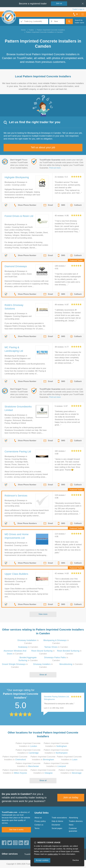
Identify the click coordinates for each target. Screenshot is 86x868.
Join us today (71, 797)
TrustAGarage (30, 854)
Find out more (55, 168)
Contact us (39, 825)
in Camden (28, 647)
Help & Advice (57, 821)
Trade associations (59, 818)
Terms (37, 828)
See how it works (16, 830)
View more (43, 614)
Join (59, 3)
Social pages (57, 828)
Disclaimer (56, 825)
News (71, 825)
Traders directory (76, 821)
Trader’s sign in (78, 9)
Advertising (73, 818)
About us (38, 818)
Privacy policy (40, 821)
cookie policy (53, 854)
